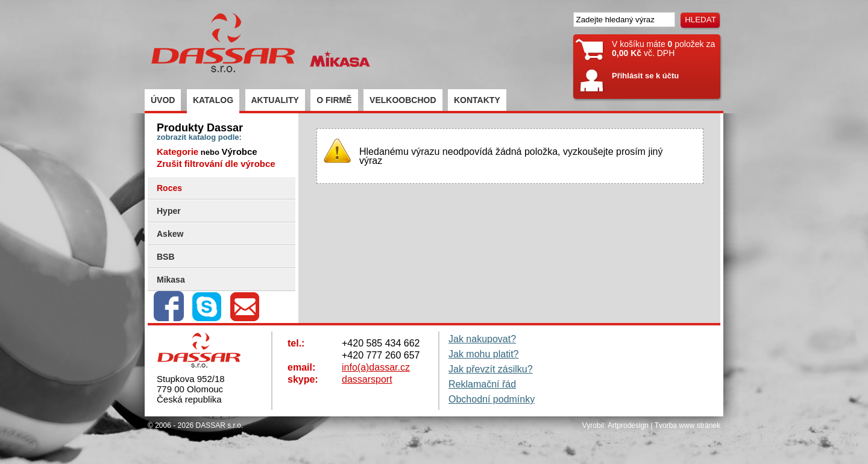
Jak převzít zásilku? (491, 369)
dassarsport (367, 379)
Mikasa (171, 280)
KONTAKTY (477, 100)
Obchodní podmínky (492, 399)
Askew (170, 234)
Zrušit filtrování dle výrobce (216, 164)
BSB (166, 257)
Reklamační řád (482, 384)
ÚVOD (163, 100)
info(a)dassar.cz (376, 367)
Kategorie (178, 152)
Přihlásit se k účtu (645, 76)
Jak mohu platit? (484, 354)
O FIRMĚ (334, 100)
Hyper (169, 211)
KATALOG (213, 100)
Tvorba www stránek (687, 425)
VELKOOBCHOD (403, 100)
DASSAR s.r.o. (220, 425)
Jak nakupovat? (482, 339)
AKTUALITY (275, 100)
